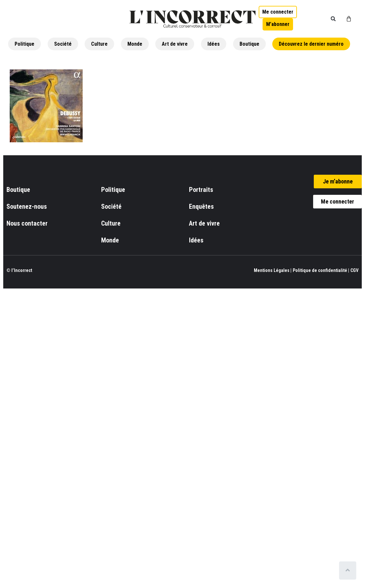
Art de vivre (175, 44)
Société (63, 44)
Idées (214, 44)
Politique (24, 44)
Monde (135, 44)
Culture (99, 44)
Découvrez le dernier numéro (311, 44)
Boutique (249, 44)
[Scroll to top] (348, 570)
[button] (333, 19)
